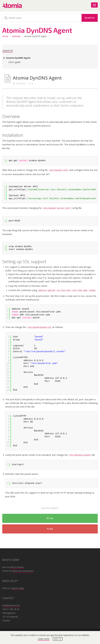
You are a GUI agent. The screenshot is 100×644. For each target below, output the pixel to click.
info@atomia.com (11, 605)
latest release (17, 567)
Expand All (8, 51)
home (5, 36)
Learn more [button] (44, 639)
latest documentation (23, 571)
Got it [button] (58, 639)
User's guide (14, 62)
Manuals (16, 36)
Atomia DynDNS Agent (18, 58)
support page (17, 588)
